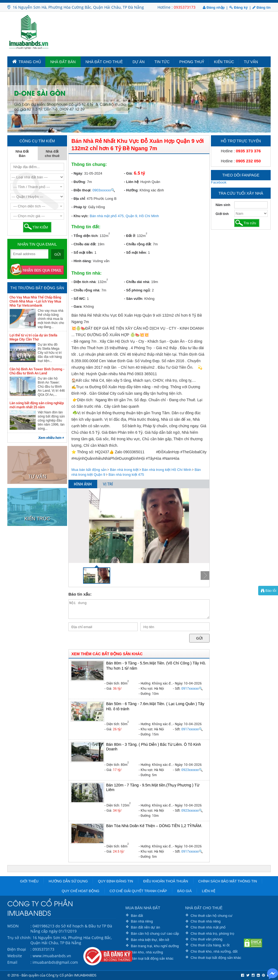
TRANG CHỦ (27, 62)
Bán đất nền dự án (146, 927)
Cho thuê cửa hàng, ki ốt (210, 945)
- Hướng (131, 190)
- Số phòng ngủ (137, 290)
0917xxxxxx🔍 (192, 689)
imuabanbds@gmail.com (55, 962)
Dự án (138, 62)
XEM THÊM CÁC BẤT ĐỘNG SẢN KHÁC (107, 654)
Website (15, 956)
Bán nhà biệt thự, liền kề (150, 940)
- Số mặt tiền (82, 253)
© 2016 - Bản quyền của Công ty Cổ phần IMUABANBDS (52, 975)
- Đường (78, 182)
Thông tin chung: (89, 164)
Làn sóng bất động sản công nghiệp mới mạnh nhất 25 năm (37, 405)
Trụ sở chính (19, 938)
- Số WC (78, 299)
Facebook (219, 182)
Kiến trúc (224, 62)
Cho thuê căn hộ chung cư (211, 916)
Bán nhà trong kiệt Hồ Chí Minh (167, 470)
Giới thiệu (29, 881)
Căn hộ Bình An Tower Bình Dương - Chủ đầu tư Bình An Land (37, 371)
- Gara (77, 306)
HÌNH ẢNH (83, 484)
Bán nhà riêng (142, 921)
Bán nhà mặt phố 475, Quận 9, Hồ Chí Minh (124, 216)
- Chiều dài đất (83, 244)
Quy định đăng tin (116, 881)
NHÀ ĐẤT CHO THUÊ (204, 908)
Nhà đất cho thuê (104, 62)
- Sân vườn (133, 299)
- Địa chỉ (78, 199)
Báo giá (184, 891)
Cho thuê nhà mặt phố (208, 927)
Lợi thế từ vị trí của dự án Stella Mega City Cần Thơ (33, 337)
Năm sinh (223, 205)
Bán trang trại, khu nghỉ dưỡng (155, 946)
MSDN (13, 926)
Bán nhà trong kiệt (124, 470)
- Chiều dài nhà (137, 282)
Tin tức (162, 62)
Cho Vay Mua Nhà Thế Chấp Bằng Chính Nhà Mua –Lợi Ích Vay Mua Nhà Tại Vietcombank (35, 301)
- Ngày (77, 173)
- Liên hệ (131, 182)
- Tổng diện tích (85, 236)
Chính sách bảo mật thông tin (228, 881)
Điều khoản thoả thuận (166, 881)
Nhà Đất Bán (63, 62)
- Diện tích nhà (83, 282)
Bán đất (137, 916)
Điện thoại (17, 949)
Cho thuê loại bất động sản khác (216, 958)
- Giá (128, 173)
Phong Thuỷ (192, 62)
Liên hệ (209, 891)
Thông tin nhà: (86, 273)
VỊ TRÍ (108, 484)
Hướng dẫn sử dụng (68, 881)
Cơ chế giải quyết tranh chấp (138, 891)
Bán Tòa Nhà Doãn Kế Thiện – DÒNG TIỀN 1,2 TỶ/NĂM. (154, 826)
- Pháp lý (79, 207)
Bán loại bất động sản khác (152, 958)
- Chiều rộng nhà (85, 290)
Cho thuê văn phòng (206, 939)
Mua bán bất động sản (89, 470)
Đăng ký (238, 7)
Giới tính (222, 214)
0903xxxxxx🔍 (104, 190)
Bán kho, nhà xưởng (147, 952)
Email (12, 962)
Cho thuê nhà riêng (206, 921)
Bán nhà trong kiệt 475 (126, 475)
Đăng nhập (214, 7)
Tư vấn (251, 62)
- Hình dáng (81, 261)
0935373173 (185, 7)
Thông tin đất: (86, 227)
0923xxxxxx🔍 (192, 770)
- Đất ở (129, 236)
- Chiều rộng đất (138, 244)
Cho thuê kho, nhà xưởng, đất (214, 951)
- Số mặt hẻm (135, 253)
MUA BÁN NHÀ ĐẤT (143, 908)
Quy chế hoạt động (80, 891)
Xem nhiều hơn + (51, 438)
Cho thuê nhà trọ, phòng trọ (212, 934)
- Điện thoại (81, 190)
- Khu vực (80, 216)
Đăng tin (262, 7)
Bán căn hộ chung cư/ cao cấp (155, 934)
